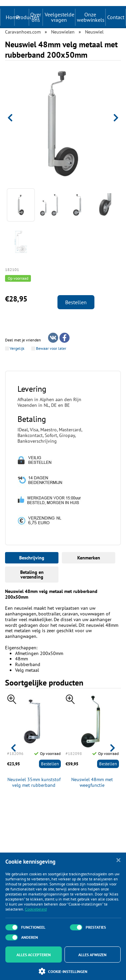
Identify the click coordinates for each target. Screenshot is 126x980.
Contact (116, 17)
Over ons (36, 17)
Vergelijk (17, 348)
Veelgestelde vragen (59, 17)
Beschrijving (32, 558)
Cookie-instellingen (63, 971)
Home (13, 17)
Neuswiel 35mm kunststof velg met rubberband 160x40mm (34, 782)
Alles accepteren (34, 955)
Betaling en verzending (32, 575)
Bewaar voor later (51, 348)
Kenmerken (89, 558)
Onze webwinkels (91, 17)
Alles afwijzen (92, 955)
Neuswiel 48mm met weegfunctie (92, 782)
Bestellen (76, 302)
